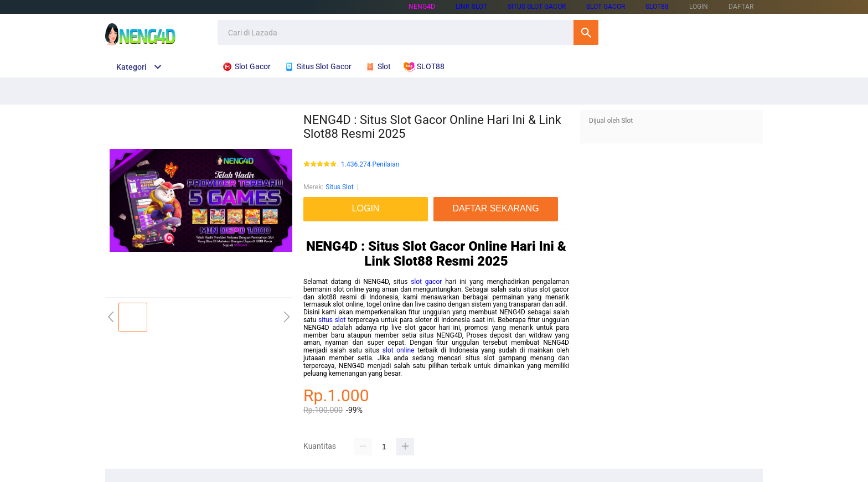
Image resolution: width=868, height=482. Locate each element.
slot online (399, 350)
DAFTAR (741, 7)
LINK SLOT (471, 7)
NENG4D (422, 7)
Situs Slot (340, 187)
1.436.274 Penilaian (370, 165)
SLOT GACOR (606, 7)
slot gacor (426, 282)
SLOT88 (657, 7)
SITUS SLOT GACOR (537, 7)
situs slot (332, 320)
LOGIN (699, 7)
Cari (586, 32)
